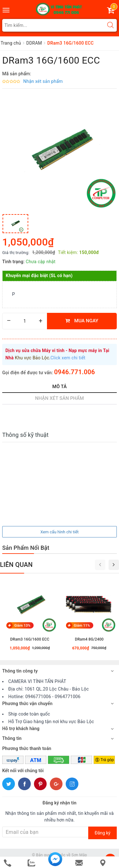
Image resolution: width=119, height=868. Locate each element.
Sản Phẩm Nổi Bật (26, 548)
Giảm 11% (82, 626)
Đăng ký (102, 833)
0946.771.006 (74, 372)
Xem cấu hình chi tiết (60, 532)
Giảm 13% (22, 626)
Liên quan (16, 565)
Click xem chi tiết (68, 358)
